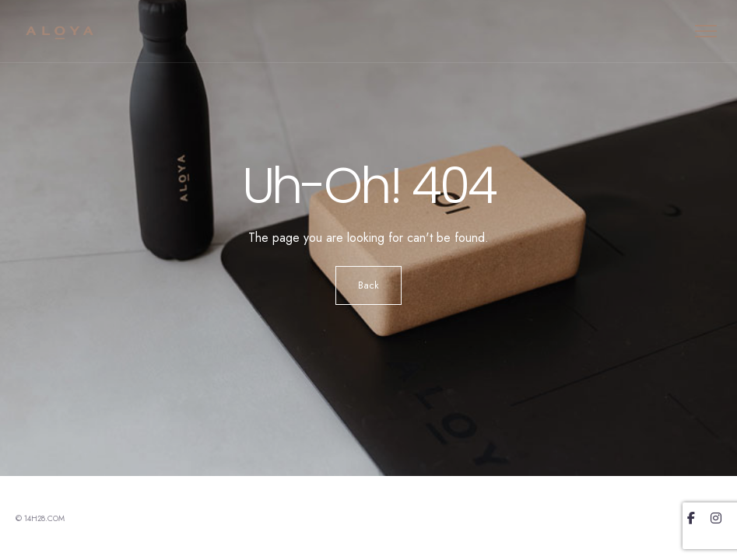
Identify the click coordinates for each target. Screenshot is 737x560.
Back (369, 285)
